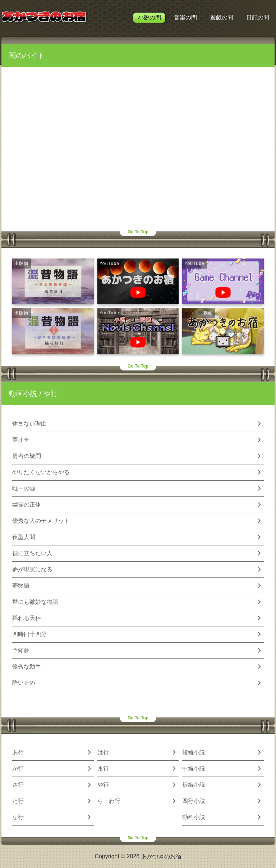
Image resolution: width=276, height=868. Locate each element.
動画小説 (23, 393)
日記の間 (258, 17)
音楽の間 (185, 17)
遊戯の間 (222, 17)
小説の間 (149, 17)
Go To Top (138, 232)
